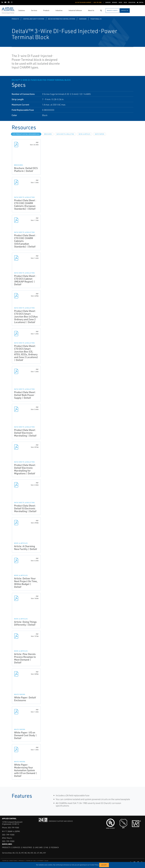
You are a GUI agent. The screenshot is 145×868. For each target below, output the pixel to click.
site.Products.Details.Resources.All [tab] (26, 134)
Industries (27, 847)
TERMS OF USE (31, 861)
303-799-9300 (13, 828)
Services (17, 847)
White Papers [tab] (100, 134)
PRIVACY (22, 861)
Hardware (83, 19)
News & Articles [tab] (84, 134)
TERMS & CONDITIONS (10, 861)
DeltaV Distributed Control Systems (62, 19)
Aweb (47, 861)
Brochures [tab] (48, 134)
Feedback (55, 847)
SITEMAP (40, 861)
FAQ (47, 847)
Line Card (39, 847)
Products (15, 19)
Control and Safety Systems (34, 19)
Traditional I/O (96, 19)
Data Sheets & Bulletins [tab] (65, 134)
